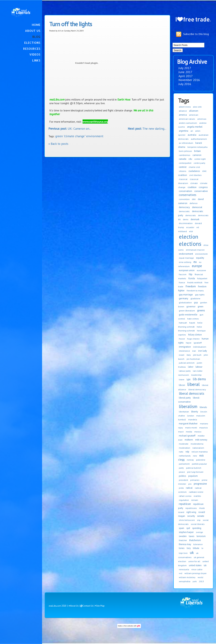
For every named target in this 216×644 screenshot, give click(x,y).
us (205, 565)
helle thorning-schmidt (190, 329)
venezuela (184, 569)
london (191, 416)
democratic (184, 211)
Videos (35, 54)
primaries (195, 480)
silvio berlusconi (187, 520)
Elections (32, 43)
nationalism (198, 448)
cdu (190, 159)
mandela (193, 420)
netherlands (185, 456)
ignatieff (198, 343)
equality (200, 258)
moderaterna (197, 444)
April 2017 (186, 76)
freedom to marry (195, 291)
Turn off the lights (71, 24)
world (200, 577)
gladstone (195, 298)
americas (202, 119)
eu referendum (190, 264)
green (201, 307)
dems (186, 219)
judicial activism (187, 363)
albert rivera (185, 107)
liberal (193, 384)
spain (181, 528)
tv (202, 548)
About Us (33, 31)
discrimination (186, 223)
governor (191, 307)
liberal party (185, 398)
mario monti (191, 428)
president (183, 480)
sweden (183, 536)
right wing (191, 512)
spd (188, 528)
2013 (201, 581)
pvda (181, 488)
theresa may (185, 544)
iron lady (203, 351)
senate (201, 516)
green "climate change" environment (79, 136)
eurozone (201, 270)
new (195, 456)
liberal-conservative (189, 400)
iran (194, 351)
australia (192, 135)
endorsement (186, 254)
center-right (200, 159)
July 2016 (185, 84)
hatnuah (183, 323)
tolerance (198, 544)
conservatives (188, 195)
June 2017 (185, 72)
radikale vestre (196, 492)
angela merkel (195, 127)
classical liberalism (188, 181)
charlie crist (194, 167)
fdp (191, 274)
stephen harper (186, 532)
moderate (184, 444)
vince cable (197, 569)
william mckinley (187, 577)
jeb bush (197, 355)
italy (189, 355)
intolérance (184, 351)
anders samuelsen (188, 123)
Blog (36, 37)
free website (129, 626)
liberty (195, 412)
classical (183, 179)
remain (195, 500)
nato (181, 452)
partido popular (199, 464)
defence (194, 203)
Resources (32, 49)
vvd (181, 573)
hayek (192, 323)
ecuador (190, 227)
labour (199, 367)
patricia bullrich (194, 468)
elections (190, 244)
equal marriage (186, 258)
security (191, 516)
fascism (183, 274)
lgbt (189, 379)
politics (182, 476)
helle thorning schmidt (190, 325)
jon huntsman (193, 359)
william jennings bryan (195, 573)
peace (182, 472)
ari (192, 131)
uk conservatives (188, 555)
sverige (199, 532)
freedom (191, 286)
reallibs (197, 496)
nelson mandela (200, 452)
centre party (199, 163)
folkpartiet (202, 278)
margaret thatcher (188, 423)
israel (182, 355)
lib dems (199, 379)
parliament (184, 464)
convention (184, 199)
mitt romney (201, 440)
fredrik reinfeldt (195, 282)
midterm (189, 440)
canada (183, 159)
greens (201, 310)
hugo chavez (193, 339)
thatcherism (195, 540)
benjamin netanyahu (198, 147)
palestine (201, 460)
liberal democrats (192, 393)
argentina (184, 131)
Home (36, 25)
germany (184, 298)
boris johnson (185, 151)
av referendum (186, 143)
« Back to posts (58, 144)
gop (196, 302)
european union (187, 270)
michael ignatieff (187, 436)
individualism (200, 347)
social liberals (198, 524)
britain (197, 151)
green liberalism (187, 311)
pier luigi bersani (195, 472)
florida (192, 278)
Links (36, 60)
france (182, 282)
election (189, 237)
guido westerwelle (188, 315)
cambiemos (185, 155)
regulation (184, 500)
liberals (203, 407)
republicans (191, 508)
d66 (194, 199)
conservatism (185, 191)
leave (182, 379)
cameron (197, 155)
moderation (184, 448)
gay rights (200, 295)
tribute (196, 548)
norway (190, 460)
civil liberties (195, 175)
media (189, 432)
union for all (194, 561)
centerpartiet (185, 163)
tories (182, 548)
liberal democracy (197, 389)
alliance (183, 111)
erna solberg (185, 262)
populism (193, 476)
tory (189, 548)
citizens (183, 171)
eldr (191, 231)
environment (201, 254)
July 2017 (185, 68)
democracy (184, 207)
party (181, 468)
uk (192, 552)
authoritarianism (199, 139)
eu (195, 262)
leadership (196, 375)
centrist (183, 167)
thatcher (183, 540)
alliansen (194, 111)
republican (185, 504)
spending (197, 528)
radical (189, 488)
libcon (182, 385)
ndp (187, 452)
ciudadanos (194, 171)
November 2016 (189, 80)
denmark (195, 219)
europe (197, 266)
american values (187, 119)
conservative (201, 191)
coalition (192, 187)
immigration (185, 347)
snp (199, 520)
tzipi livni (183, 553)
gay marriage (186, 295)
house (182, 339)
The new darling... (147, 129)
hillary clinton (195, 335)
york (195, 581)
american (194, 115)
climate (194, 183)
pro (190, 484)
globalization (185, 302)
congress (203, 187)
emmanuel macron (195, 250)
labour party (185, 371)
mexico (198, 432)
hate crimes (193, 319)
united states (195, 565)
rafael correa (185, 496)
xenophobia (185, 581)
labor (191, 367)
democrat (197, 207)
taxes (192, 536)
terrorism (201, 536)
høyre (189, 343)
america (183, 115)
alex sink (197, 107)
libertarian (184, 412)
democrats (191, 215)
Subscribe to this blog (196, 34)
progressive (200, 484)
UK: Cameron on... (70, 129)
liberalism (188, 406)
